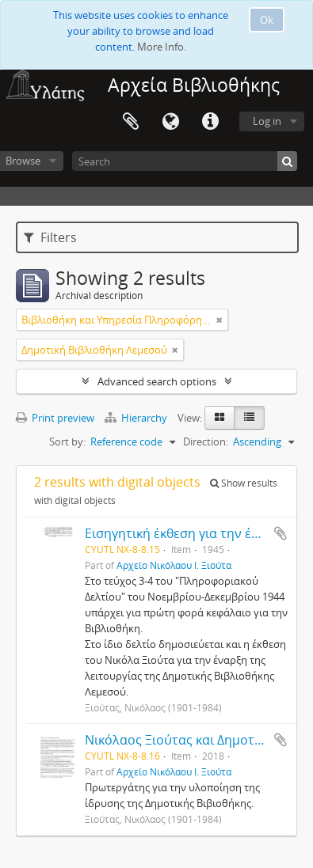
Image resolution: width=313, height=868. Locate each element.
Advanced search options (157, 381)
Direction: (206, 442)
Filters (50, 237)
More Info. (162, 47)
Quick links (210, 122)
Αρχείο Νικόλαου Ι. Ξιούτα (174, 565)
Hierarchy (137, 418)
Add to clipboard (281, 533)
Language (170, 122)
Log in (267, 121)
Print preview (55, 418)
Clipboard (131, 122)
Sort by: (67, 442)
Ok (267, 20)
